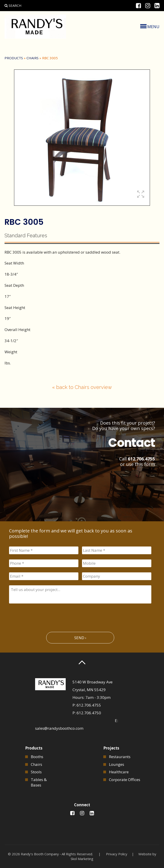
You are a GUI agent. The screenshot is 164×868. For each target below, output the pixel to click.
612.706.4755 (141, 459)
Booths (37, 757)
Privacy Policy (117, 854)
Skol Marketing (82, 859)
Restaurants (120, 757)
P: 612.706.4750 (87, 713)
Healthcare (119, 772)
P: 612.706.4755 (87, 705)
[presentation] (43, 616)
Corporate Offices (125, 780)
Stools (36, 772)
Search (13, 5)
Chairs (33, 58)
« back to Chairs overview (82, 387)
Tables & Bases (39, 782)
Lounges (117, 764)
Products (14, 58)
